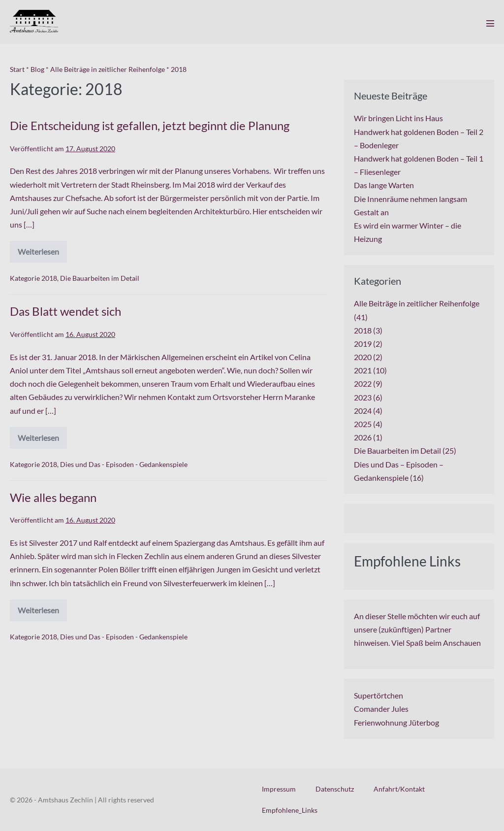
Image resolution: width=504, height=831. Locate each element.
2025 (363, 424)
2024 (363, 411)
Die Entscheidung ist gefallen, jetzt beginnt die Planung (150, 125)
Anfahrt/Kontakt (399, 789)
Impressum (279, 789)
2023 (363, 397)
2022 (363, 383)
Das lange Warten (384, 185)
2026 (363, 437)
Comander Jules (381, 709)
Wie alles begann (53, 497)
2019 (363, 344)
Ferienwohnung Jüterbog (396, 722)
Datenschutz (335, 789)
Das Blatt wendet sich (65, 311)
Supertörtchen (378, 695)
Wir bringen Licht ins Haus (398, 118)
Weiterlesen (42, 255)
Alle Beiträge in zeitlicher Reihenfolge (417, 303)
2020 (363, 357)
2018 (49, 278)
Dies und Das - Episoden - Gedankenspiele (124, 464)
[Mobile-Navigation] (490, 23)
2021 (363, 370)
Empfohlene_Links (290, 810)
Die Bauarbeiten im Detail (100, 278)
